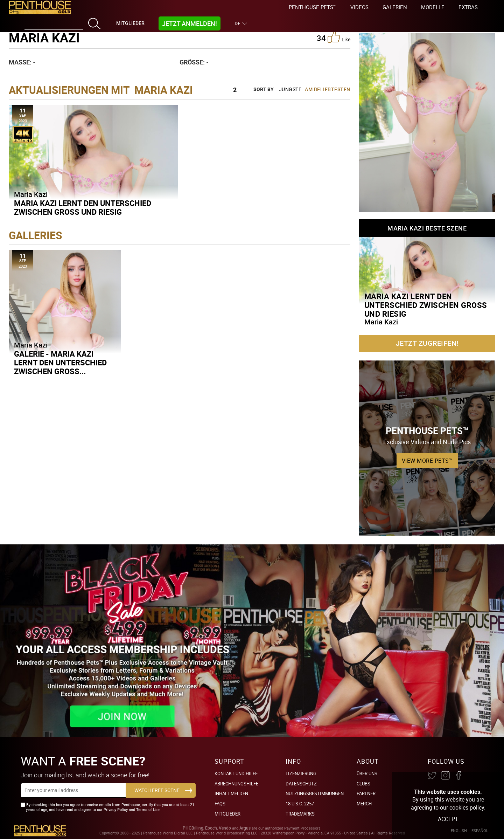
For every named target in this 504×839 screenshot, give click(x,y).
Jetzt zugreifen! (427, 343)
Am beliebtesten (328, 89)
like (339, 37)
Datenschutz (301, 784)
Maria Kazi (31, 194)
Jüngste (290, 89)
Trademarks (300, 814)
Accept (448, 819)
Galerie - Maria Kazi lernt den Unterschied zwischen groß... (60, 362)
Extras (468, 7)
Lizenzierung (301, 773)
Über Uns (367, 773)
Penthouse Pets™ (313, 7)
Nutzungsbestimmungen (315, 793)
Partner (366, 793)
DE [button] (238, 23)
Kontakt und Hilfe (236, 773)
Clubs (363, 784)
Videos (359, 7)
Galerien (395, 7)
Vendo (225, 828)
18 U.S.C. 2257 (300, 804)
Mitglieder (130, 23)
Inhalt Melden (231, 793)
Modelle (433, 7)
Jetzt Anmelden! (190, 23)
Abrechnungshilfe (236, 784)
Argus (245, 828)
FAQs (220, 804)
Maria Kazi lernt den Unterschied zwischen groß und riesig (83, 207)
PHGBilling (193, 828)
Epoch (211, 828)
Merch (364, 804)
